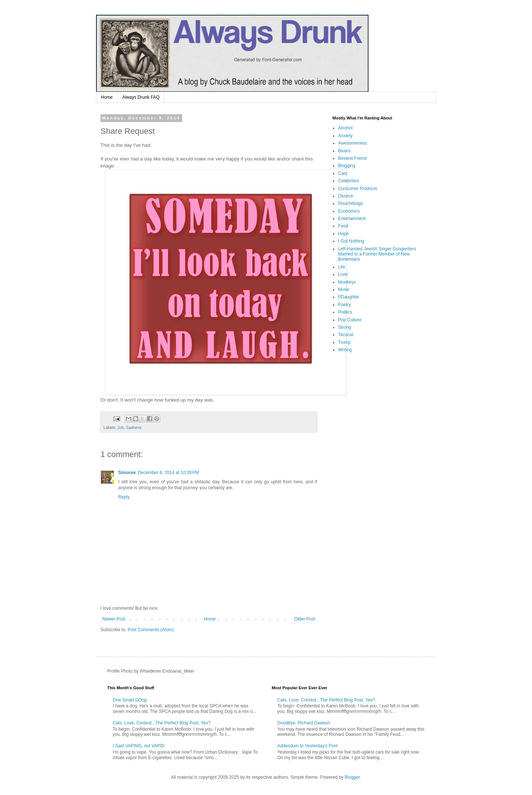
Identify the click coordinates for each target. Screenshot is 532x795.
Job (121, 427)
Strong (345, 327)
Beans (344, 151)
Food (343, 226)
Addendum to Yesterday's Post (308, 746)
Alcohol (345, 128)
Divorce (346, 196)
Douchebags (350, 203)
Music (344, 290)
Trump (344, 342)
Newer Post (114, 619)
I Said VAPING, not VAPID (139, 746)
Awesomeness (352, 143)
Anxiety (345, 136)
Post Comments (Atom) (151, 630)
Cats (343, 173)
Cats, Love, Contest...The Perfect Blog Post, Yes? (162, 723)
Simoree (127, 473)
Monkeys (347, 282)
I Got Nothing (351, 241)
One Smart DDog (130, 700)
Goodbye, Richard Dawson (304, 723)
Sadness (134, 427)
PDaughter (349, 297)
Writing (345, 350)
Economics (349, 211)
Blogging (347, 166)
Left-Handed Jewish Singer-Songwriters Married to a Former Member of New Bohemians (377, 254)
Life (342, 267)
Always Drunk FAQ (141, 97)
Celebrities (349, 181)
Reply (124, 497)
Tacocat (346, 335)
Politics (345, 312)
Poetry (345, 305)
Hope (343, 234)
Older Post (305, 619)
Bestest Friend (352, 158)
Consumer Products (358, 189)
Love (343, 274)
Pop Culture (350, 320)
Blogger (352, 777)
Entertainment (352, 219)
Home (107, 97)
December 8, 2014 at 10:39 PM (168, 473)
